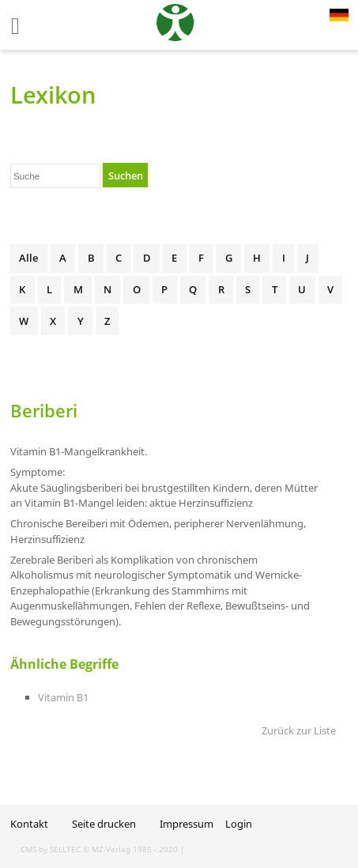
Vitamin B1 (63, 697)
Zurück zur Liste (299, 730)
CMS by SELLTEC (51, 849)
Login (239, 824)
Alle (28, 258)
